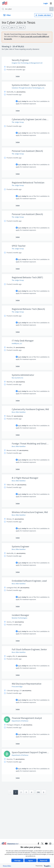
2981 (38, 792)
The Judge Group (18, 122)
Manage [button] (17, 860)
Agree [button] (30, 860)
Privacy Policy (7, 866)
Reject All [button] (44, 860)
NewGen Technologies (20, 618)
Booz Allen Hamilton (19, 412)
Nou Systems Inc (18, 378)
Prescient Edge (17, 687)
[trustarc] (47, 866)
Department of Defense (20, 721)
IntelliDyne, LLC (17, 343)
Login (46, 3)
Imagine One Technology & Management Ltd (27, 63)
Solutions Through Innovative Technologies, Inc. (28, 88)
